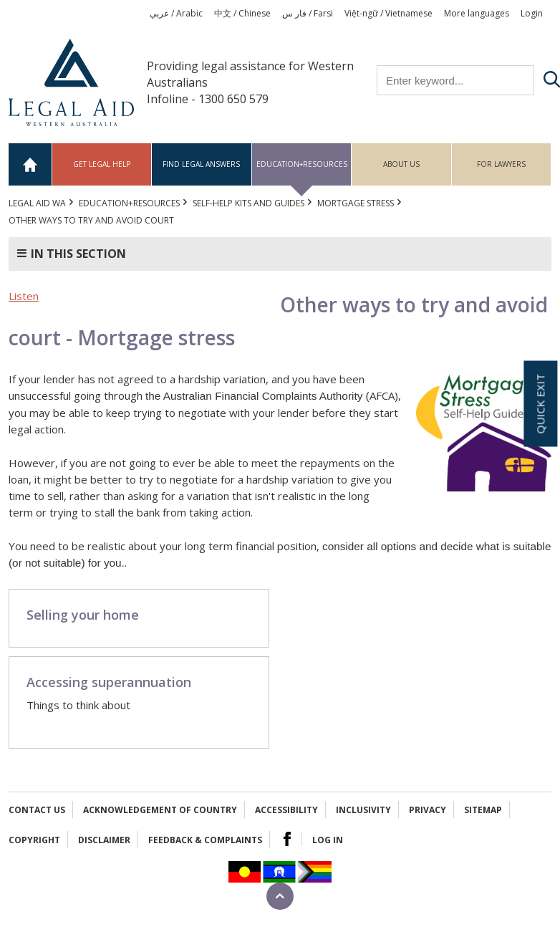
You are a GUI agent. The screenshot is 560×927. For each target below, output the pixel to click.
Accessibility (286, 810)
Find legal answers (201, 164)
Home (30, 164)
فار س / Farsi (308, 13)
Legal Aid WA (37, 203)
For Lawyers (501, 164)
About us (401, 164)
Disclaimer (104, 840)
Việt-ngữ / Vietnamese (388, 13)
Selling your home (83, 615)
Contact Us (37, 810)
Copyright (34, 840)
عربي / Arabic (176, 13)
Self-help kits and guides (248, 203)
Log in (328, 840)
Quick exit (540, 404)
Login (532, 13)
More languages (477, 13)
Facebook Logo (287, 839)
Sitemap (483, 810)
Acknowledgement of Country (160, 810)
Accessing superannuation (109, 682)
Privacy (428, 810)
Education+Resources (302, 164)
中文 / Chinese (242, 13)
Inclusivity (363, 810)
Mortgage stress (356, 203)
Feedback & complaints (205, 840)
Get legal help (102, 164)
